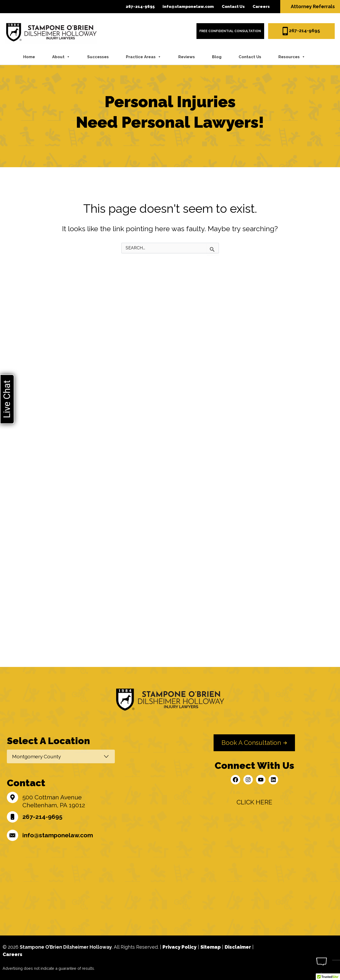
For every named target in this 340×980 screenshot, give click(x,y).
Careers (261, 7)
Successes (98, 57)
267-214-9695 (140, 7)
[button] (254, 743)
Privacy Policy (179, 947)
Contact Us (233, 7)
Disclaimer (238, 947)
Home (29, 57)
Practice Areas (144, 57)
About (61, 57)
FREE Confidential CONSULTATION (230, 31)
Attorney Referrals (313, 6)
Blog (217, 57)
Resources (292, 57)
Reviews (187, 57)
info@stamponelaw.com (188, 7)
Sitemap (211, 947)
